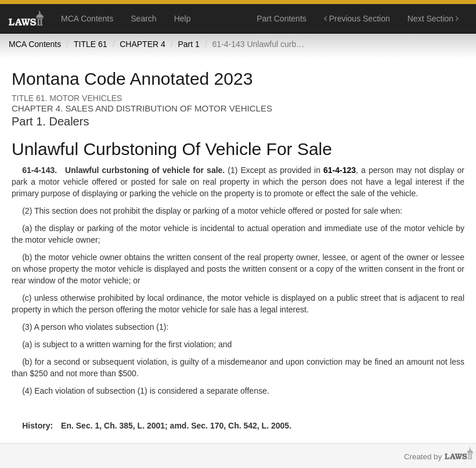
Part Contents (282, 19)
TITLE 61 (91, 44)
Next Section (433, 19)
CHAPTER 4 (143, 44)
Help (183, 19)
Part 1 (188, 44)
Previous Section (357, 19)
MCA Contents (87, 19)
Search (143, 19)
